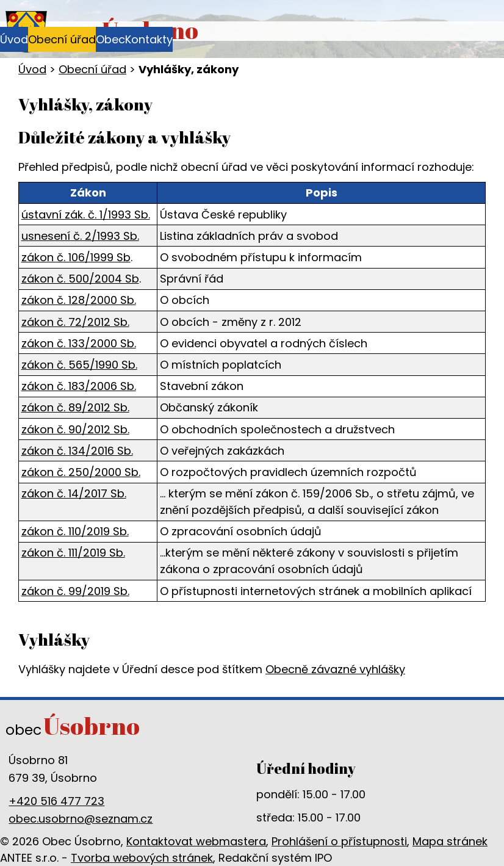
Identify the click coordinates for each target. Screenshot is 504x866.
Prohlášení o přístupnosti (339, 841)
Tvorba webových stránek (142, 858)
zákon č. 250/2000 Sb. (81, 472)
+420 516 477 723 (56, 801)
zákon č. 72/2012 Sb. (75, 322)
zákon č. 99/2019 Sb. (75, 591)
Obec (110, 39)
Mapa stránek (450, 841)
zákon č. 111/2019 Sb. (73, 553)
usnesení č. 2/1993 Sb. (80, 236)
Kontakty (149, 39)
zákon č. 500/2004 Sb (80, 279)
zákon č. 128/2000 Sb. (79, 300)
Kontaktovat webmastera (196, 841)
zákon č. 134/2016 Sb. (77, 451)
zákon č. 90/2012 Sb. (75, 429)
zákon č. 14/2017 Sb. (74, 493)
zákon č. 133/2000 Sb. (79, 343)
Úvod (14, 39)
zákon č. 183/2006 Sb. (79, 386)
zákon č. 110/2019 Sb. (75, 531)
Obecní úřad (62, 39)
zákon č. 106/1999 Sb (76, 257)
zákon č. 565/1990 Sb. (79, 365)
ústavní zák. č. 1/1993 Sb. (86, 215)
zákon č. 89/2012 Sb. (75, 407)
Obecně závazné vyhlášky (335, 669)
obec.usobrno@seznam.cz (81, 819)
